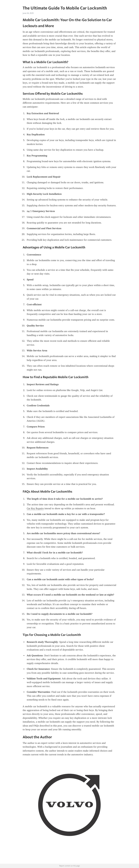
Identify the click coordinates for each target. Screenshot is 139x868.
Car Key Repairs (35, 508)
